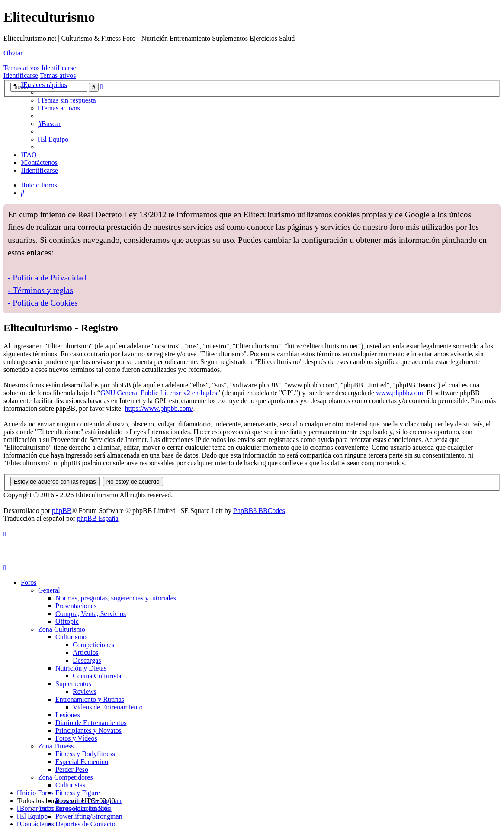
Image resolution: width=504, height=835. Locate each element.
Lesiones (68, 715)
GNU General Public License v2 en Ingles (159, 393)
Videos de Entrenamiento (108, 707)
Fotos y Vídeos (76, 738)
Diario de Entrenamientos (91, 723)
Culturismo (71, 637)
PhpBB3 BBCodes (259, 511)
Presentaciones (76, 606)
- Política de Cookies (43, 303)
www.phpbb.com (400, 393)
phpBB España (98, 518)
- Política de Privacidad (47, 278)
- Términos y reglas (40, 290)
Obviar (13, 53)
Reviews (85, 692)
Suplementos (73, 684)
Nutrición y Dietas (81, 668)
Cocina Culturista (97, 676)
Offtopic (67, 621)
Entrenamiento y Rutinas (90, 699)
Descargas (87, 660)
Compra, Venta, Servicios (91, 614)
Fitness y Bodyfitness (85, 754)
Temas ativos (22, 68)
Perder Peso (72, 769)
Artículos (86, 653)
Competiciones (93, 645)
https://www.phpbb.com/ (159, 408)
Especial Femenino (82, 762)
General (49, 590)
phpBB (62, 511)
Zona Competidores (66, 777)
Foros (29, 582)
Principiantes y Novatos (88, 730)
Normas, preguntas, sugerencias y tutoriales (116, 598)
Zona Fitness (56, 746)
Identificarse (59, 68)
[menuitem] (67, 100)
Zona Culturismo (62, 629)
